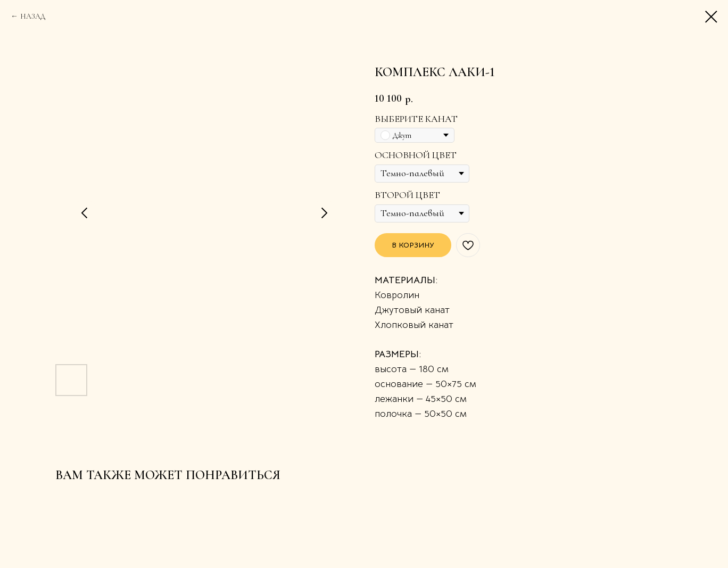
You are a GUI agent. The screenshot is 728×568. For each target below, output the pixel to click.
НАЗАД (33, 16)
